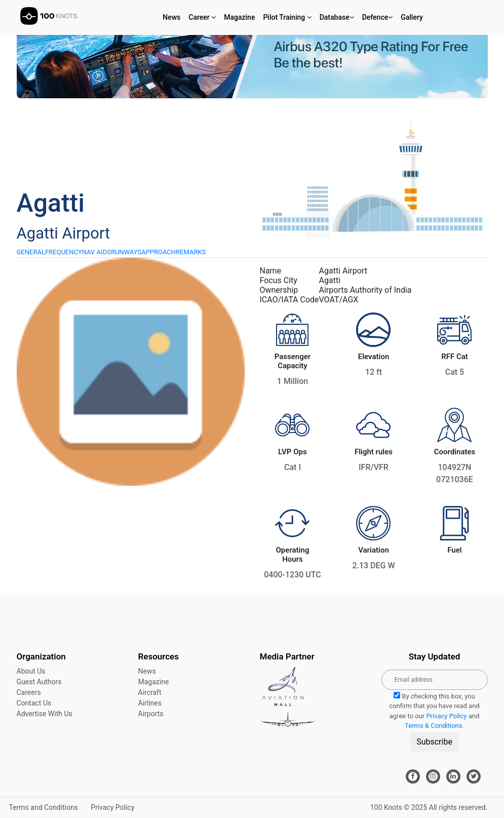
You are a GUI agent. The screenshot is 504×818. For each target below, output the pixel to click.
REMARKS (191, 252)
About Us (31, 671)
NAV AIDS (96, 252)
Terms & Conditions (433, 726)
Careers (29, 692)
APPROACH (159, 252)
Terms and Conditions (44, 807)
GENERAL (31, 252)
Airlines (150, 703)
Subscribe (434, 742)
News (171, 17)
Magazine (239, 17)
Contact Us (34, 703)
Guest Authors (39, 682)
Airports (151, 714)
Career (202, 17)
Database (337, 17)
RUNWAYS (126, 252)
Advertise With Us (45, 714)
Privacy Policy (446, 716)
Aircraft (150, 692)
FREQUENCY (64, 252)
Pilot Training (287, 17)
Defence (378, 17)
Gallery (412, 17)
